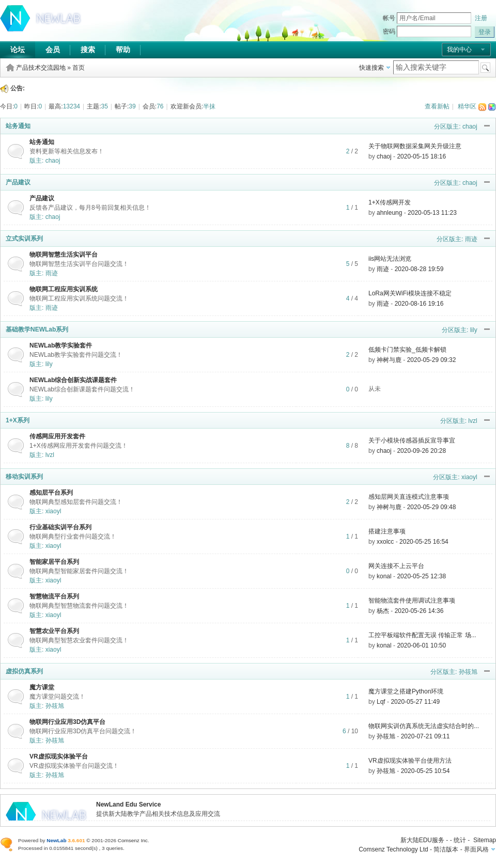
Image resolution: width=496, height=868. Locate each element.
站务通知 (18, 126)
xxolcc (385, 542)
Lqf (381, 702)
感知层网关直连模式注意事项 (409, 497)
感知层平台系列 (51, 493)
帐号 (389, 18)
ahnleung (389, 213)
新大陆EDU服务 (422, 840)
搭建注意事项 (387, 531)
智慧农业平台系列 (54, 631)
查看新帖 (437, 106)
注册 (481, 18)
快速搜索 (371, 68)
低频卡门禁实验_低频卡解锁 (407, 350)
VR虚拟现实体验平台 (59, 756)
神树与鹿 (389, 360)
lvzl (472, 421)
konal (384, 576)
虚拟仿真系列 (24, 671)
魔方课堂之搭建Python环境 (406, 691)
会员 (53, 50)
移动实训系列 (24, 477)
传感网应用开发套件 (57, 436)
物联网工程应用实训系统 (64, 289)
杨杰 (383, 611)
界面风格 (476, 849)
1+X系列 (18, 420)
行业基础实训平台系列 (60, 527)
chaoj (470, 127)
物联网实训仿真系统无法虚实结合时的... (424, 726)
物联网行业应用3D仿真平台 (67, 722)
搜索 (88, 50)
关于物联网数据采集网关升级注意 (415, 146)
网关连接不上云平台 (396, 566)
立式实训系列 (24, 239)
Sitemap (485, 840)
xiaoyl (469, 477)
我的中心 (459, 50)
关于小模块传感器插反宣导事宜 (412, 440)
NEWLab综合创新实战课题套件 (73, 380)
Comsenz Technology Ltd (393, 849)
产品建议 (18, 182)
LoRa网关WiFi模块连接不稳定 (410, 293)
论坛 (18, 50)
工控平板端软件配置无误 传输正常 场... (422, 635)
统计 (460, 840)
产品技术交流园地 (41, 68)
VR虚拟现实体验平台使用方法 (410, 761)
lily (474, 330)
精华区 (467, 106)
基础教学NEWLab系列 (37, 329)
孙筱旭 (468, 672)
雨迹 (471, 239)
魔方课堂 (42, 687)
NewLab (56, 840)
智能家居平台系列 (54, 562)
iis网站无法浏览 (390, 259)
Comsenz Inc (133, 840)
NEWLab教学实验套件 (61, 345)
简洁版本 (446, 849)
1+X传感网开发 (390, 202)
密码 (389, 31)
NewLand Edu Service (128, 804)
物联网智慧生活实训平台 (64, 255)
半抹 (209, 106)
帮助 (123, 50)
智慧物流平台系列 (54, 596)
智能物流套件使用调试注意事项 (412, 601)
